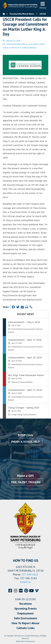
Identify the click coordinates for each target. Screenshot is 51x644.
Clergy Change (17, 415)
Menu (43, 5)
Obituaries (15, 382)
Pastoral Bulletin (26, 382)
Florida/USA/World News (17, 44)
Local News (33, 44)
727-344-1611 (30, 574)
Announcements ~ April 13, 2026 (25, 390)
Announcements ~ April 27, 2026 (25, 340)
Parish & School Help (26, 442)
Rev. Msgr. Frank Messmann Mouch (26, 375)
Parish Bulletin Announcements (23, 329)
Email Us (26, 582)
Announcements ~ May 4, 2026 (24, 322)
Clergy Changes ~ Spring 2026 (24, 408)
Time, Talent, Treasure (26, 482)
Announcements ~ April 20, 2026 (25, 357)
